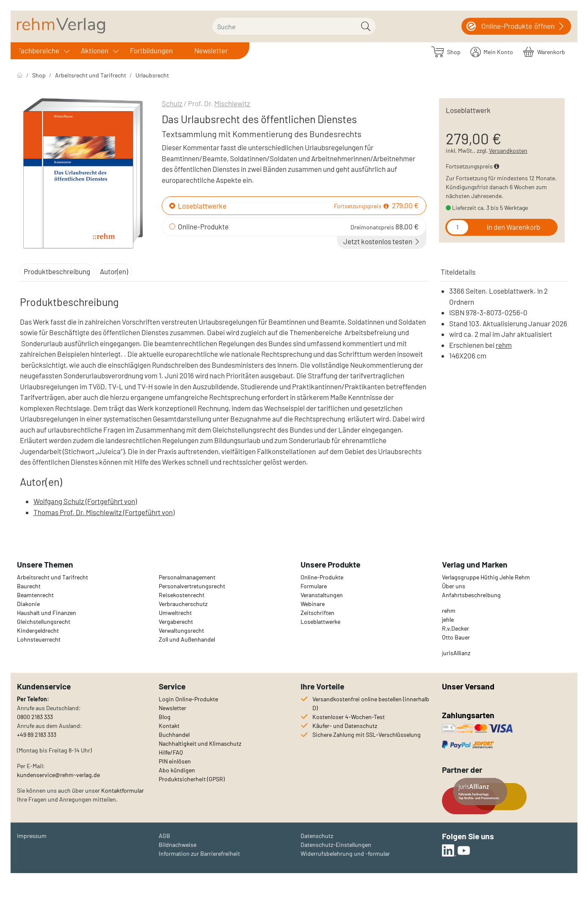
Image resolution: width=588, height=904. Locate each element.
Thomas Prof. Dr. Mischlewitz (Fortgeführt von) (104, 512)
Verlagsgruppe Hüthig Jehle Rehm (486, 577)
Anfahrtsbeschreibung (471, 595)
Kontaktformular (123, 790)
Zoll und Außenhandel (187, 639)
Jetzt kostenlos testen (382, 241)
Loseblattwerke (202, 206)
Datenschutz (317, 836)
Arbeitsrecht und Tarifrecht (91, 75)
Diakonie (28, 604)
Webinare (313, 604)
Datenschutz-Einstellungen (336, 845)
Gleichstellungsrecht (44, 621)
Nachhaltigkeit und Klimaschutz (200, 743)
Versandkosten (508, 150)
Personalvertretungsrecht (192, 586)
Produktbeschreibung (57, 271)
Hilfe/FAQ (171, 752)
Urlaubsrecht (152, 75)
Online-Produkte (203, 226)
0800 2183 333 (35, 717)
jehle (448, 619)
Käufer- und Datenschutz (345, 726)
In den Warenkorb (513, 227)
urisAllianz (457, 653)
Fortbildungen (151, 50)
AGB (164, 836)
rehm (504, 345)
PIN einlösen (175, 761)
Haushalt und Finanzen (47, 613)
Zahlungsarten (469, 715)
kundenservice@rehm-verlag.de (58, 775)
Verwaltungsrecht (181, 630)
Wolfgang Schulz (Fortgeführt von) (85, 501)
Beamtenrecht (35, 595)
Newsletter (211, 50)
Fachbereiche (38, 50)
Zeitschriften (317, 613)
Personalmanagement (187, 577)
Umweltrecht (175, 613)
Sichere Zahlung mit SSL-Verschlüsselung (367, 734)
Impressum (32, 836)
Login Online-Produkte (188, 699)
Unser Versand (468, 686)
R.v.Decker (455, 628)
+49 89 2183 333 (37, 734)
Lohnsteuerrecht (39, 639)
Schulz (172, 103)
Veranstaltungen (322, 595)
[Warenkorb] (544, 51)
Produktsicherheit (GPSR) (192, 779)
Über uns (454, 586)
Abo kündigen (177, 770)
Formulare (314, 586)
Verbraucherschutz (183, 604)
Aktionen (95, 50)
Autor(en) (114, 271)
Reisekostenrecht (182, 595)
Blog (165, 717)
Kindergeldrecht (38, 630)
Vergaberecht (176, 621)
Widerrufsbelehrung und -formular (345, 853)
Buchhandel (174, 734)
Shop (39, 75)
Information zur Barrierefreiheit (199, 853)
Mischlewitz (232, 103)
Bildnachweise (178, 845)
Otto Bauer (456, 637)
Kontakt (169, 726)
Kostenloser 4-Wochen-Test (349, 717)
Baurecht (29, 586)
